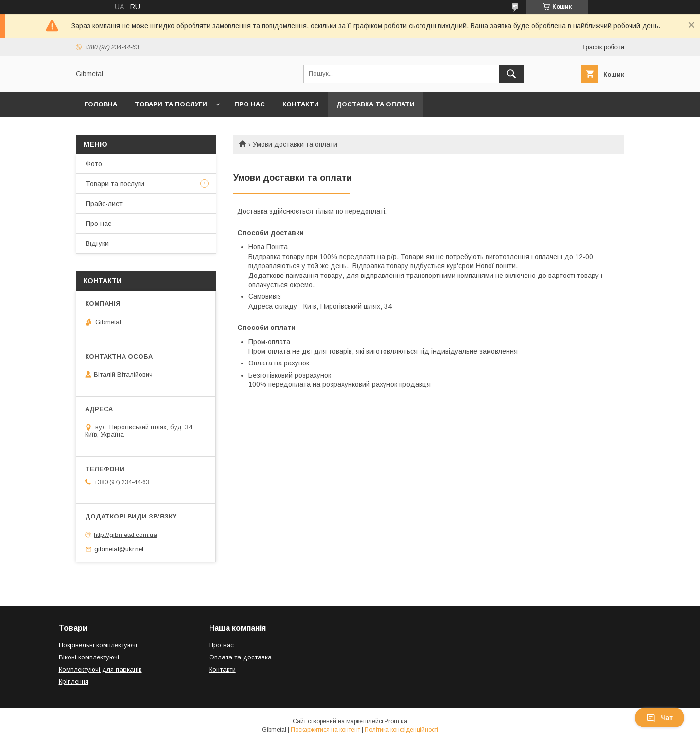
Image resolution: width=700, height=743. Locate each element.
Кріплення (74, 682)
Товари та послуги (171, 104)
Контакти (301, 104)
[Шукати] (511, 74)
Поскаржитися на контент (325, 730)
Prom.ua (396, 721)
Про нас (250, 104)
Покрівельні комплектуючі (98, 645)
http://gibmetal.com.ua (125, 535)
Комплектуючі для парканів (100, 669)
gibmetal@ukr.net (119, 549)
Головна (101, 104)
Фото (94, 164)
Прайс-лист (104, 204)
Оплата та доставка (240, 657)
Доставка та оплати (376, 104)
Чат (660, 718)
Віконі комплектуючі (89, 657)
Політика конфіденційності (402, 730)
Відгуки (97, 243)
